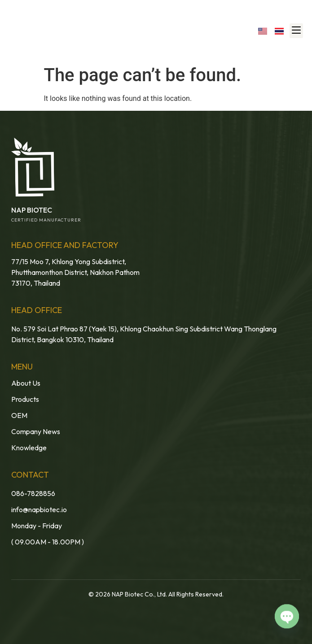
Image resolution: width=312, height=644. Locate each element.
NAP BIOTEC (32, 210)
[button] (296, 31)
